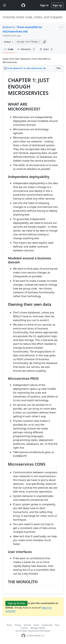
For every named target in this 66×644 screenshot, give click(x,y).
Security (27, 625)
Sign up (57, 5)
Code (9, 49)
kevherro (9, 27)
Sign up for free (16, 603)
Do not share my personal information (33, 631)
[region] (33, 333)
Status (36, 625)
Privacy (18, 625)
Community (47, 625)
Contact (24, 628)
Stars (46, 49)
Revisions (26, 49)
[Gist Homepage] (23, 5)
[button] (45, 42)
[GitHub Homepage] (23, 636)
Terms (9, 625)
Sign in (44, 5)
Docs (57, 625)
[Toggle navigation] (5, 5)
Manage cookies (38, 628)
